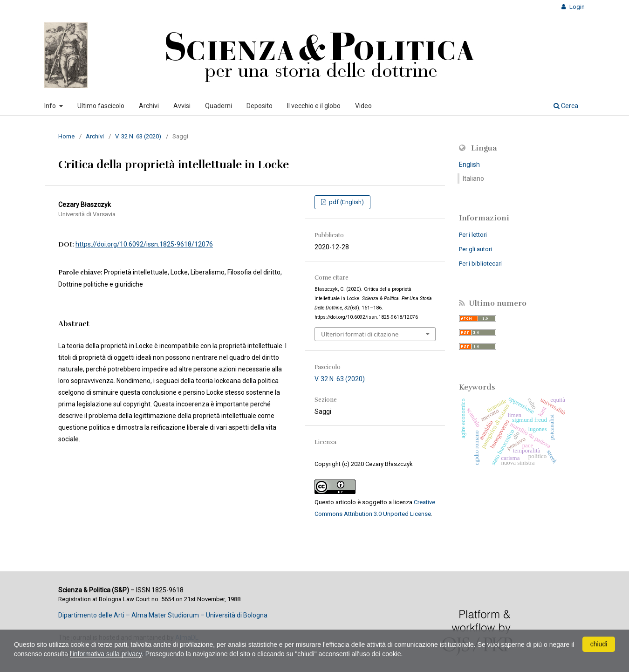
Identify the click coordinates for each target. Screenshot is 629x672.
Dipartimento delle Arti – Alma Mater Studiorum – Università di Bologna (163, 615)
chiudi (599, 644)
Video (363, 106)
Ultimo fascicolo (101, 106)
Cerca (566, 106)
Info (51, 106)
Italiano (473, 178)
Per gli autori (475, 249)
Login (576, 7)
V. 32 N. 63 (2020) (138, 136)
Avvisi (182, 106)
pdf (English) (346, 202)
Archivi (149, 106)
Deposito (260, 106)
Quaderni (219, 106)
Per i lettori (473, 235)
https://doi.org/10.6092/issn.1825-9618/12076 (144, 244)
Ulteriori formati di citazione (360, 334)
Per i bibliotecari (480, 264)
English (469, 165)
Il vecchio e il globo (314, 106)
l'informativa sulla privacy (106, 654)
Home (66, 136)
